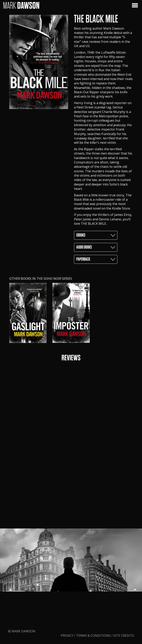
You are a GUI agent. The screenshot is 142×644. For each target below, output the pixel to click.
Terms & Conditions (93, 616)
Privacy (67, 616)
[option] (28, 313)
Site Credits (124, 616)
